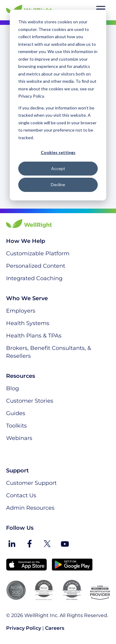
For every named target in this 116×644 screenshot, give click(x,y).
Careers (55, 628)
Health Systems (28, 323)
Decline (58, 184)
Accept (58, 168)
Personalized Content (36, 266)
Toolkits (16, 426)
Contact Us (21, 495)
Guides (16, 413)
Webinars (19, 438)
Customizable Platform (38, 253)
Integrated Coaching (34, 278)
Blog (12, 388)
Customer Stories (30, 401)
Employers (21, 311)
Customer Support (31, 483)
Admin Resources (30, 508)
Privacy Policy (24, 628)
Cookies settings (58, 152)
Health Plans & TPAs (34, 336)
